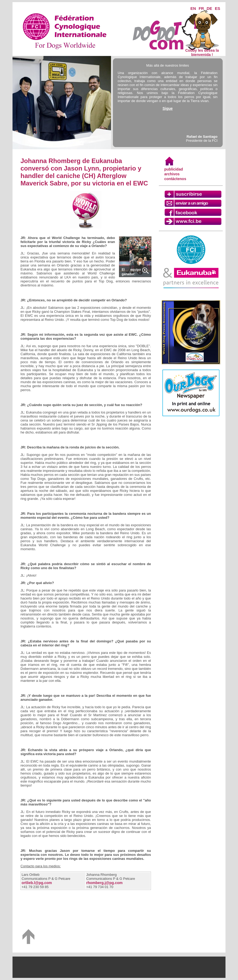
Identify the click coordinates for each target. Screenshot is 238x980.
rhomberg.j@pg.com (104, 883)
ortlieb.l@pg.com (37, 883)
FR (201, 8)
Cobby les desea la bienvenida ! (202, 51)
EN (193, 8)
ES (218, 8)
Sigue (167, 108)
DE (209, 8)
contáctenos (175, 179)
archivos (172, 174)
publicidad (174, 169)
